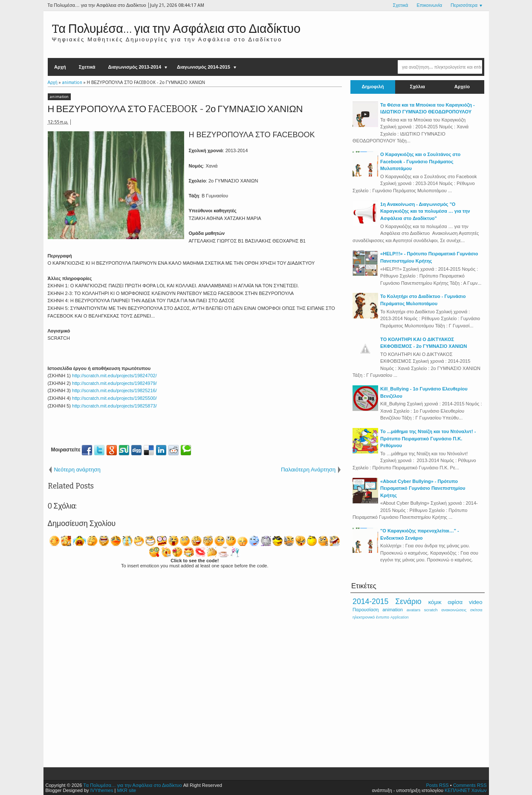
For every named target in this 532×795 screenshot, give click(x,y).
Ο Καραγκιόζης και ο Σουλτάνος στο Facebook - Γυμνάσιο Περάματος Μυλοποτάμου (420, 161)
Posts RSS (437, 785)
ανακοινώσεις (454, 610)
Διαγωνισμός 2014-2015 (204, 67)
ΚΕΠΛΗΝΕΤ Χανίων (466, 790)
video (476, 602)
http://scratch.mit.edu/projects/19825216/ (114, 390)
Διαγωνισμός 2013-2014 (134, 67)
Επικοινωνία (429, 5)
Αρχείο (462, 87)
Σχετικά (400, 5)
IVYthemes (102, 790)
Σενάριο (408, 601)
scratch (431, 610)
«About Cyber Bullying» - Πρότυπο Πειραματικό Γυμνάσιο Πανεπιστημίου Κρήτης (423, 488)
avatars (413, 610)
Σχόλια (418, 87)
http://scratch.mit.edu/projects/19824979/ (114, 383)
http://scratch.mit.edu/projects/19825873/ (114, 406)
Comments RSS (470, 785)
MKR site (126, 790)
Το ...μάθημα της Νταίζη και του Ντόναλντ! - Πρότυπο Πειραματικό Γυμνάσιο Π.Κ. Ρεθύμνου (428, 438)
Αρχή (60, 67)
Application (400, 617)
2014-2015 (370, 601)
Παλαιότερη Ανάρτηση (308, 470)
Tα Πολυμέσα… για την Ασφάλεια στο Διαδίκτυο (176, 29)
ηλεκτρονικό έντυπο (371, 617)
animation (59, 97)
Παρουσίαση (366, 610)
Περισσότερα (464, 5)
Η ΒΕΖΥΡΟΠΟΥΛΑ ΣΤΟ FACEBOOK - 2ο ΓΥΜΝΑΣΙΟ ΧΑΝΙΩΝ (175, 109)
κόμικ (435, 602)
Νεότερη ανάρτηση (77, 470)
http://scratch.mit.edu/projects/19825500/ (114, 398)
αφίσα (455, 602)
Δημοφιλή (373, 87)
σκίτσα (476, 610)
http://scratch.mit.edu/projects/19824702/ (114, 376)
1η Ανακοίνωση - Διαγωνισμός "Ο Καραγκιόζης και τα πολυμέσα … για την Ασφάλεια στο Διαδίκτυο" (425, 211)
